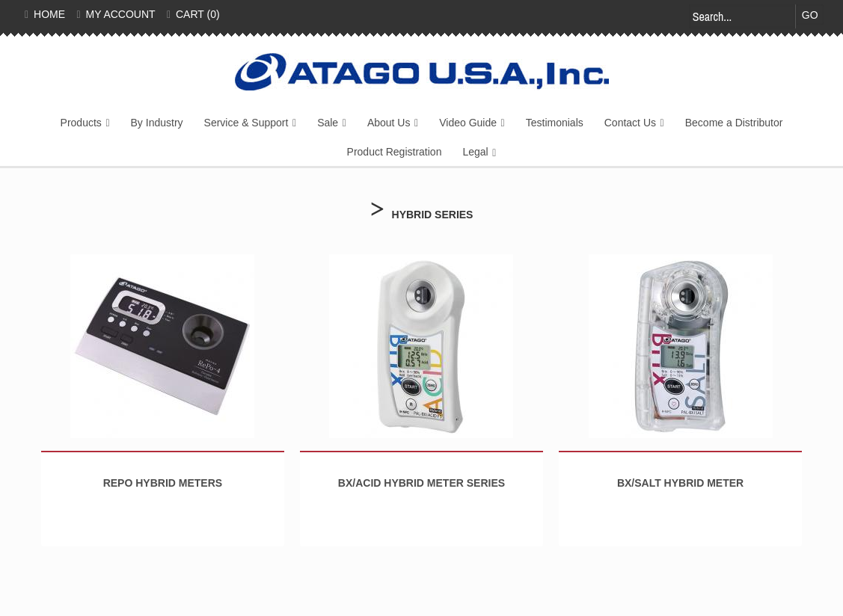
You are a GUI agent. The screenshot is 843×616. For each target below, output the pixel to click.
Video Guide (468, 123)
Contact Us (630, 123)
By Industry (157, 123)
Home (45, 14)
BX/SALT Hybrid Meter (680, 483)
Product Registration (395, 152)
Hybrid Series (433, 215)
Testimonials (555, 123)
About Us (389, 123)
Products (81, 123)
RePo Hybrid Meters (163, 483)
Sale (328, 123)
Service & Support (246, 123)
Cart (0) (193, 14)
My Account (116, 14)
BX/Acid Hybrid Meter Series (421, 483)
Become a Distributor (734, 123)
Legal (475, 152)
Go (810, 15)
